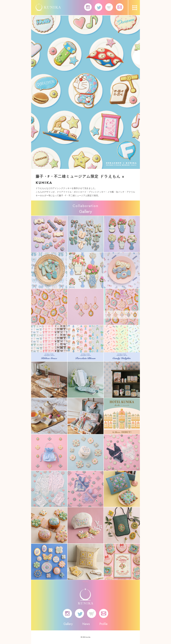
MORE (85, 582)
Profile (103, 624)
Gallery (68, 624)
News (86, 624)
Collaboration (85, 206)
